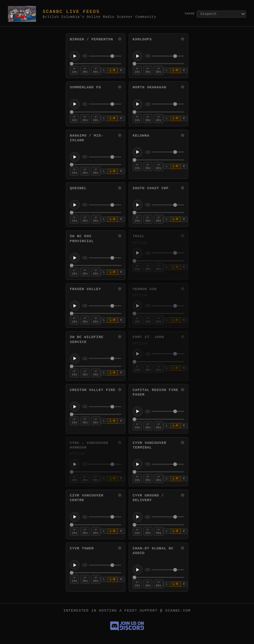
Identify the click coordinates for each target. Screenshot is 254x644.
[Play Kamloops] (138, 56)
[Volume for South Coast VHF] (168, 205)
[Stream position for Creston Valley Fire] (96, 414)
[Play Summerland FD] (75, 104)
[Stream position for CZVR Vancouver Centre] (96, 525)
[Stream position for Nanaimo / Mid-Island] (96, 165)
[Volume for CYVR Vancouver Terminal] (168, 464)
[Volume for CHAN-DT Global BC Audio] (168, 570)
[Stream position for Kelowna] (158, 160)
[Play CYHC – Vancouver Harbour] (75, 464)
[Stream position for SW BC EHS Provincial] (96, 265)
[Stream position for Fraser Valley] (96, 313)
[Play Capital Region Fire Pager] (138, 411)
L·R (112, 70)
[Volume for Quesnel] (105, 205)
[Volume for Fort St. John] (168, 354)
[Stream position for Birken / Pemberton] (96, 64)
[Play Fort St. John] (138, 354)
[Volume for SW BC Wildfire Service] (105, 358)
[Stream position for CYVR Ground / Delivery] (158, 525)
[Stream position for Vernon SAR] (158, 313)
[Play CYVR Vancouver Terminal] (138, 464)
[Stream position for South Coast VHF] (158, 213)
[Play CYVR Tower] (75, 565)
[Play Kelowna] (138, 152)
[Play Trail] (138, 253)
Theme (190, 14)
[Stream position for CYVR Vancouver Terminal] (158, 472)
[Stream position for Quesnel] (96, 213)
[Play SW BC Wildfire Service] (75, 359)
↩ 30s (85, 70)
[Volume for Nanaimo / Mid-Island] (105, 157)
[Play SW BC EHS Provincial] (75, 258)
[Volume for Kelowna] (168, 152)
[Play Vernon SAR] (138, 306)
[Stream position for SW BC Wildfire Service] (96, 366)
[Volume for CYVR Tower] (105, 565)
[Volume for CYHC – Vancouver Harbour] (105, 464)
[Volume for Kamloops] (168, 56)
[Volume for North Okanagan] (168, 104)
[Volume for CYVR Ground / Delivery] (168, 517)
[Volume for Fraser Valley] (105, 306)
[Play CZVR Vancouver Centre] (75, 517)
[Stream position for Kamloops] (158, 64)
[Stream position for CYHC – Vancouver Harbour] (96, 472)
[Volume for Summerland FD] (105, 104)
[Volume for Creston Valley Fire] (105, 407)
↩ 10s (74, 70)
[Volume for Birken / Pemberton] (105, 56)
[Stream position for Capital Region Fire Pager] (158, 419)
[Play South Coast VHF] (138, 205)
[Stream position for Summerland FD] (96, 112)
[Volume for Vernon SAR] (168, 306)
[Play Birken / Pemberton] (75, 56)
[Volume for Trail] (168, 253)
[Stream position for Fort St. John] (158, 362)
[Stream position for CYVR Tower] (96, 573)
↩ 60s (96, 70)
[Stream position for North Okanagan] (158, 112)
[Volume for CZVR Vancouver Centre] (105, 517)
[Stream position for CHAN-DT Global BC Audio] (158, 577)
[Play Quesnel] (75, 205)
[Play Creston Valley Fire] (75, 407)
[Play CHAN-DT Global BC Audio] (138, 570)
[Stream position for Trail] (158, 261)
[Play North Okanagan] (138, 104)
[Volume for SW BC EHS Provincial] (105, 258)
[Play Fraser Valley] (75, 306)
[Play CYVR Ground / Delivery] (138, 517)
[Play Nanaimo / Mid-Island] (75, 157)
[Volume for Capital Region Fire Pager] (168, 411)
